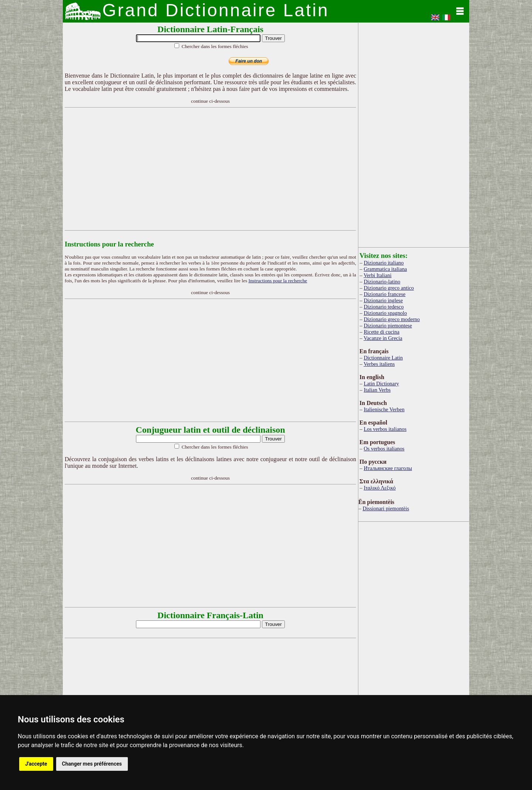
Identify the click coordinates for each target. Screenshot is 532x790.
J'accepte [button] (36, 764)
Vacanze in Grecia (383, 338)
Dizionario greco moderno (392, 319)
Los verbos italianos (385, 429)
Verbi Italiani (378, 275)
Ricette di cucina (381, 332)
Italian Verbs (377, 390)
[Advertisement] (211, 169)
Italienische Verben (384, 409)
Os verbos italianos (384, 449)
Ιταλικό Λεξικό (380, 488)
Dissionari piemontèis (386, 508)
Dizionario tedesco (383, 307)
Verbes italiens (379, 364)
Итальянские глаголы (388, 468)
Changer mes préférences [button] (92, 764)
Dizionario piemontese (388, 326)
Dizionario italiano (383, 263)
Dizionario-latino (382, 282)
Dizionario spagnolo (385, 313)
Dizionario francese (384, 294)
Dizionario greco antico (389, 288)
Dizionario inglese (383, 300)
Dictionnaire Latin (383, 358)
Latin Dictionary (381, 384)
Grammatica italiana (385, 269)
